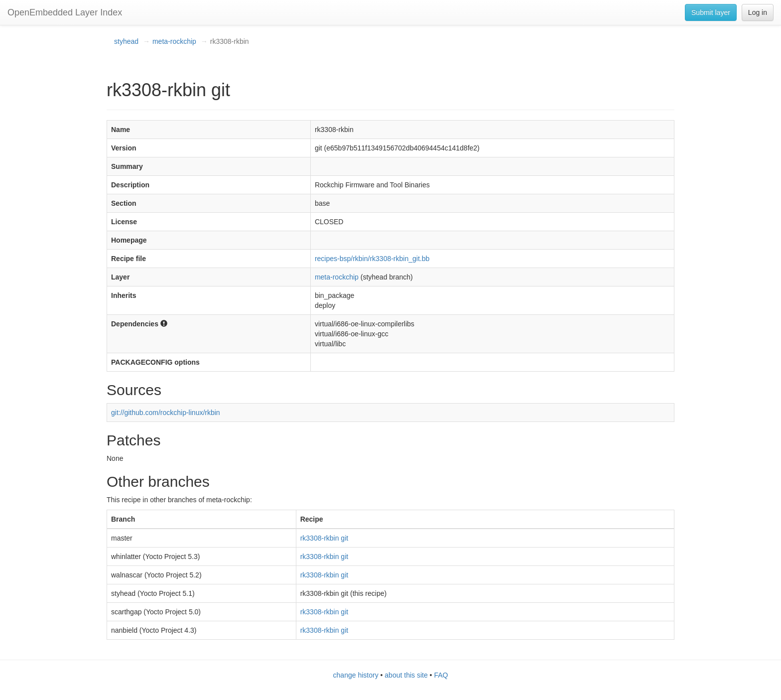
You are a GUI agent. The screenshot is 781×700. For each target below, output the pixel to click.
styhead (126, 41)
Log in (758, 12)
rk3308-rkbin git (325, 538)
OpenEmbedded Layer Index (65, 12)
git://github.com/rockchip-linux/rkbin (166, 413)
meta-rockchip (174, 41)
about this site (406, 675)
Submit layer (711, 12)
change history (356, 675)
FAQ (441, 675)
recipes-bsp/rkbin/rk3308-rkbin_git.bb (372, 259)
